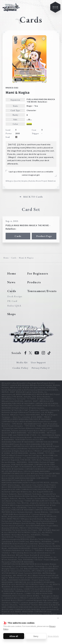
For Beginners (38, 273)
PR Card (12, 301)
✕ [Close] (58, 618)
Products (34, 282)
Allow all (14, 636)
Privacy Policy (40, 368)
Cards (18, 236)
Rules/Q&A (14, 306)
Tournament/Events (42, 291)
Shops (12, 314)
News (11, 282)
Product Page (44, 236)
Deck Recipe (14, 296)
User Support (38, 362)
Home (6, 258)
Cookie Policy (20, 368)
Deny (36, 636)
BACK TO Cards (33, 197)
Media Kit (22, 362)
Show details (53, 636)
